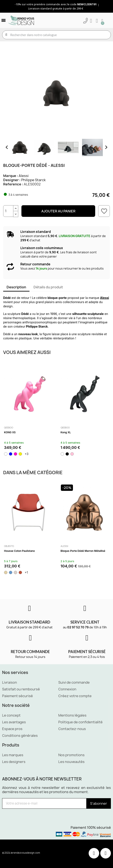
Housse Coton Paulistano (19, 551)
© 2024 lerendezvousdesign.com (21, 853)
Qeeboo (9, 428)
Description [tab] (16, 287)
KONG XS (10, 432)
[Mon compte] (91, 21)
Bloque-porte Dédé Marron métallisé (83, 551)
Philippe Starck (33, 180)
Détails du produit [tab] (48, 287)
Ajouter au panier (58, 211)
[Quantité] (8, 211)
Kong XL (66, 432)
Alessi (24, 176)
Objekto (9, 546)
